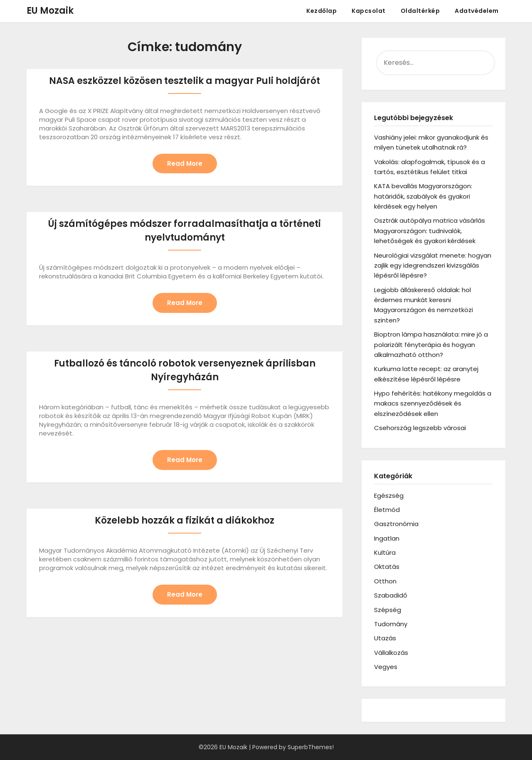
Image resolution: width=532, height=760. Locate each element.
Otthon (385, 581)
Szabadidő (391, 595)
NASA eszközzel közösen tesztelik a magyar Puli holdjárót (185, 81)
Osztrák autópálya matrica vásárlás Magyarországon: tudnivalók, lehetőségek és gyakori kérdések (430, 231)
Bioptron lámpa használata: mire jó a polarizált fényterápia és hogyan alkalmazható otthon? (431, 344)
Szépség (388, 610)
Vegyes (386, 667)
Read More (185, 164)
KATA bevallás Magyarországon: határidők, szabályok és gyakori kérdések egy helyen (423, 196)
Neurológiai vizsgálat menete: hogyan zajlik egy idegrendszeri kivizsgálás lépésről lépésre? (433, 266)
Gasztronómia (396, 524)
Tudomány (391, 624)
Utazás (385, 638)
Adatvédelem (477, 11)
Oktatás (387, 567)
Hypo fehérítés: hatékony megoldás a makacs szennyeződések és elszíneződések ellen (433, 403)
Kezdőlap (321, 11)
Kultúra (385, 552)
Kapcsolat (369, 11)
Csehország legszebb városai (420, 428)
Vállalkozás (391, 653)
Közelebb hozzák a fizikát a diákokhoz (185, 523)
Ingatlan (387, 538)
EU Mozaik (50, 11)
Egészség (389, 496)
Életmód (387, 510)
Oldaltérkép (420, 11)
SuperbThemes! (311, 747)
